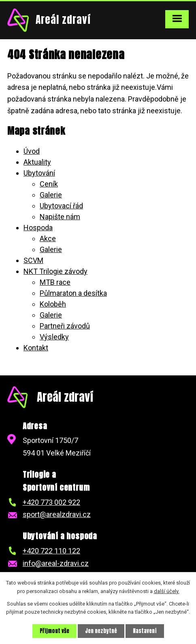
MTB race (55, 282)
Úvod (32, 151)
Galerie (51, 195)
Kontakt (36, 348)
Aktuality (37, 162)
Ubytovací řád (61, 206)
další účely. (167, 591)
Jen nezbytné (101, 631)
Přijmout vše (54, 631)
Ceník (49, 184)
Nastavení (145, 631)
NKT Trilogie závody (55, 271)
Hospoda (38, 228)
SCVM (33, 260)
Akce (48, 238)
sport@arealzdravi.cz (57, 514)
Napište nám (60, 217)
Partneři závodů (65, 326)
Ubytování (39, 173)
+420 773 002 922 (51, 502)
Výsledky (54, 337)
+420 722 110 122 (51, 551)
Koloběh (53, 304)
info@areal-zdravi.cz (56, 563)
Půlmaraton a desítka (73, 293)
